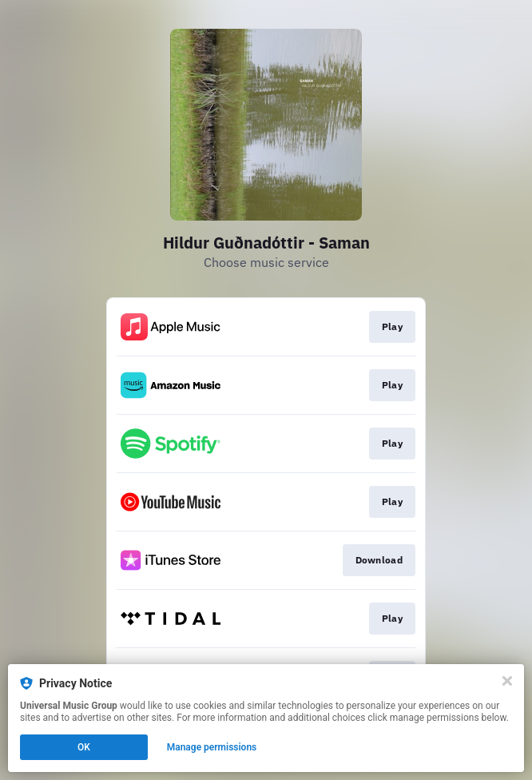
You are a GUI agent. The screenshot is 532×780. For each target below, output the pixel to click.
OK (84, 747)
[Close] (507, 681)
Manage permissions (212, 747)
